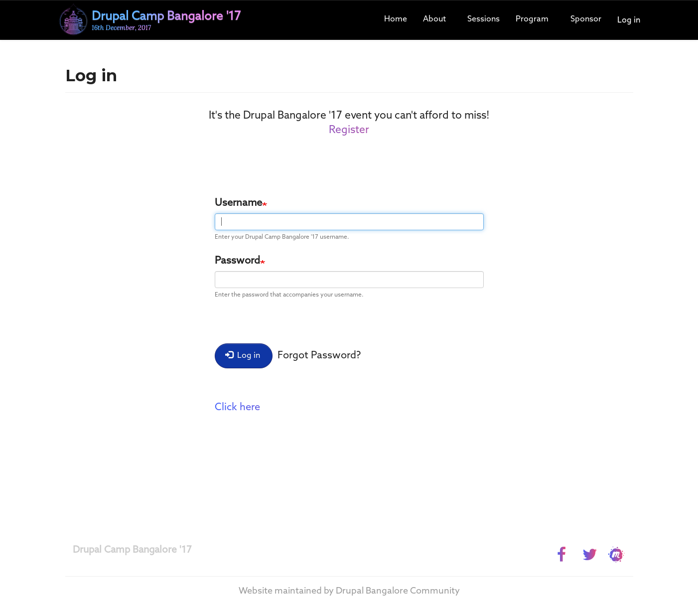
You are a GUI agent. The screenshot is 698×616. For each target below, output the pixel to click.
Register (349, 130)
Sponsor (586, 19)
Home (396, 19)
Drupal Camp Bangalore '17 (132, 550)
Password (237, 261)
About (434, 19)
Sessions (484, 19)
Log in (629, 20)
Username (238, 203)
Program (532, 19)
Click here (237, 408)
